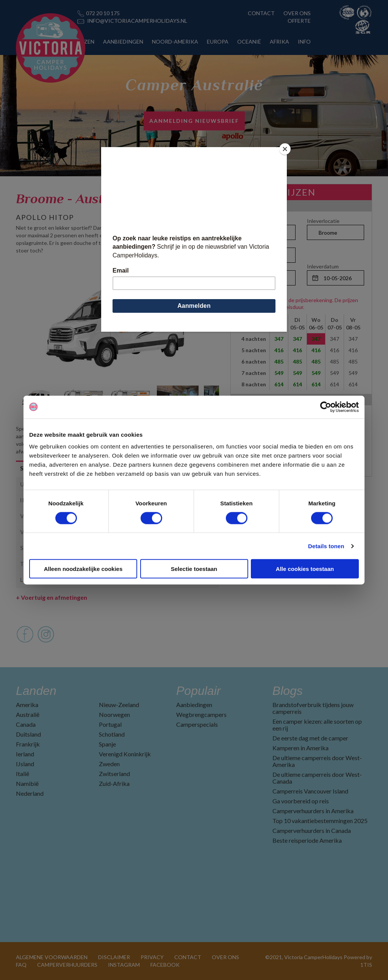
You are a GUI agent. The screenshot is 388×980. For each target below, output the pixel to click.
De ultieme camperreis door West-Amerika (317, 761)
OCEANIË (249, 42)
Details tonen (326, 546)
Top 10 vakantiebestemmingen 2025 (320, 821)
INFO (304, 42)
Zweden (109, 764)
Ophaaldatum (254, 266)
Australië (28, 714)
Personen (250, 244)
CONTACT (261, 13)
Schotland (112, 734)
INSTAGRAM (124, 965)
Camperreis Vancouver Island (310, 791)
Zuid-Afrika (114, 783)
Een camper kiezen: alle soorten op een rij (317, 725)
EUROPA (218, 42)
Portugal (110, 724)
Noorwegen (114, 714)
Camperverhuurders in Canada (312, 830)
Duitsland (28, 734)
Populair (198, 691)
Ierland (25, 754)
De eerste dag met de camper (310, 738)
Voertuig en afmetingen (52, 597)
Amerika (27, 705)
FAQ (21, 965)
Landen (36, 691)
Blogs (288, 691)
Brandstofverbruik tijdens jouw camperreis (313, 708)
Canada (26, 724)
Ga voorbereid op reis (301, 801)
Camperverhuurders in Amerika (313, 811)
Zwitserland (114, 774)
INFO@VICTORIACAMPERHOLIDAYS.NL (137, 21)
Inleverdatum (323, 266)
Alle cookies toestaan (305, 569)
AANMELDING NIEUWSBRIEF (194, 121)
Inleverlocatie (323, 221)
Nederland (30, 793)
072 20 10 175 (103, 13)
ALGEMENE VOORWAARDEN (52, 957)
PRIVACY (152, 957)
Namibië (27, 783)
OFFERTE (299, 21)
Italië (23, 774)
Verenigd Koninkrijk (125, 754)
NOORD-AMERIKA (175, 42)
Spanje (107, 744)
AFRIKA (279, 42)
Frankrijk (28, 744)
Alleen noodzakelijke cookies (83, 569)
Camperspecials (197, 724)
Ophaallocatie (255, 221)
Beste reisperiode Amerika (307, 840)
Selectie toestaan (194, 569)
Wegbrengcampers (201, 714)
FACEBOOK (165, 965)
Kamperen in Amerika (300, 748)
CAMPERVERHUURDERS (67, 965)
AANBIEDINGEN (123, 42)
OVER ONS (297, 13)
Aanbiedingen (194, 705)
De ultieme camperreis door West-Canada (317, 778)
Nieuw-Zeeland (119, 705)
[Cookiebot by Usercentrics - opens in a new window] (326, 407)
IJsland (25, 764)
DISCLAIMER (114, 957)
